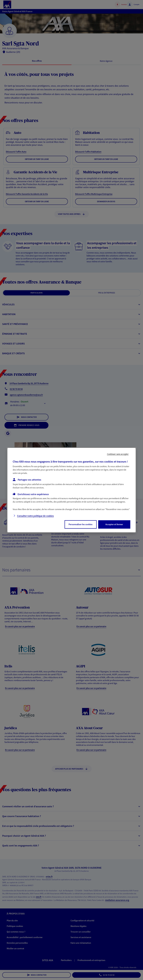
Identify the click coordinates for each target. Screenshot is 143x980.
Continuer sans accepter (118, 454)
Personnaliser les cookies (81, 524)
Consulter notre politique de (35, 516)
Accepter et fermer (114, 524)
